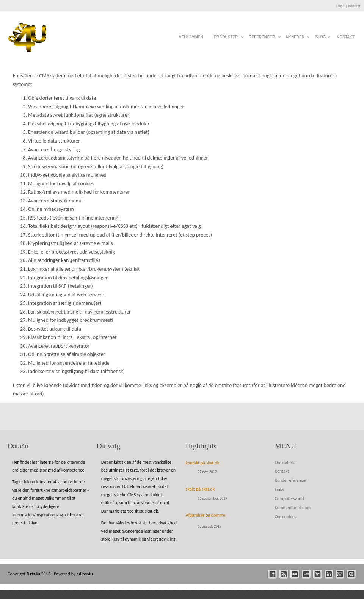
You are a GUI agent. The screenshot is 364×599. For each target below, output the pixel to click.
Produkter (226, 39)
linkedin (329, 574)
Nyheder (295, 39)
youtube (306, 574)
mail (340, 574)
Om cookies (286, 517)
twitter (318, 574)
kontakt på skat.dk (202, 463)
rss (284, 574)
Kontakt (354, 6)
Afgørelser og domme (206, 515)
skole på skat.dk (200, 489)
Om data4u (285, 463)
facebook (272, 574)
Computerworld (289, 499)
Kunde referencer (291, 480)
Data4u (34, 574)
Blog (321, 39)
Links (279, 489)
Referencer (262, 39)
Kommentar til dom (293, 508)
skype (351, 574)
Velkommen (191, 37)
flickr (295, 574)
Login (340, 6)
